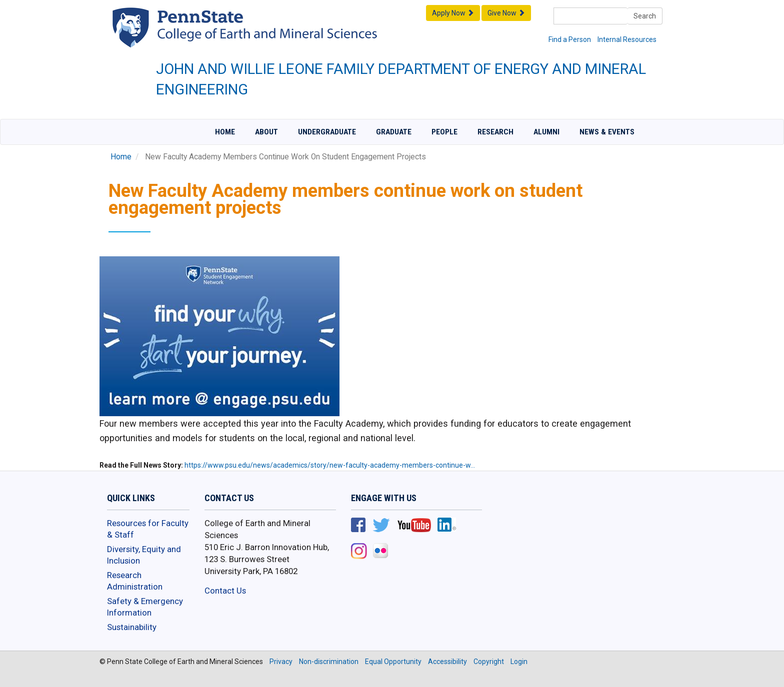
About (266, 132)
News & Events (607, 132)
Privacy (281, 662)
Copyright (489, 662)
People (444, 132)
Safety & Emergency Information (145, 607)
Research (495, 132)
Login (519, 662)
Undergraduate (327, 132)
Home (225, 132)
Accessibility (447, 662)
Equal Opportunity (393, 662)
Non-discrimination (329, 662)
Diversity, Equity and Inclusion (144, 555)
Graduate (394, 132)
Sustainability (132, 627)
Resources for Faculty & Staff (148, 529)
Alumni (546, 132)
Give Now (506, 13)
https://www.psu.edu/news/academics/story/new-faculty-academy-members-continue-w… (330, 465)
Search (645, 16)
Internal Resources (627, 39)
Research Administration (135, 581)
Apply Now (453, 13)
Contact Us (225, 591)
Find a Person (570, 39)
